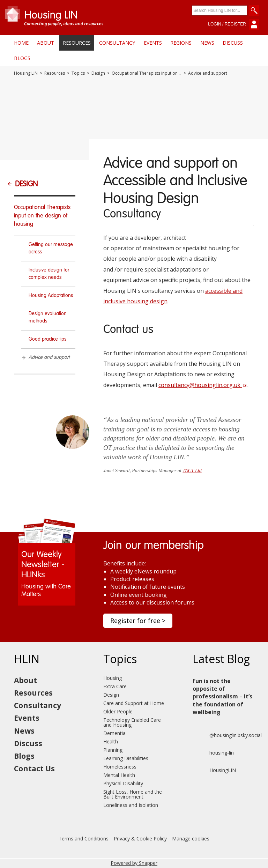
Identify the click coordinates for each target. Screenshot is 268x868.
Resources (77, 43)
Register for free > (138, 621)
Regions (181, 43)
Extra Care (115, 686)
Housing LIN (26, 73)
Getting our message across (51, 248)
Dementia (114, 733)
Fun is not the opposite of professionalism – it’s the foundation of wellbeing (222, 697)
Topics (78, 73)
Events (153, 43)
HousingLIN (214, 770)
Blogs (22, 58)
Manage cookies (191, 839)
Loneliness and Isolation (131, 805)
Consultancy (117, 43)
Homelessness (120, 767)
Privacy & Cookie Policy (140, 839)
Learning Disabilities (126, 758)
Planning (113, 750)
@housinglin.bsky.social (227, 735)
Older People (118, 711)
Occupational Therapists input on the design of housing (147, 73)
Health (111, 741)
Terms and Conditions (84, 839)
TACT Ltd (192, 471)
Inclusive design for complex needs (49, 274)
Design (98, 73)
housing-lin (213, 753)
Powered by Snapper (134, 863)
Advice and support (49, 357)
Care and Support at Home (134, 703)
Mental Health (119, 775)
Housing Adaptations (51, 296)
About (46, 43)
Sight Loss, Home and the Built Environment (133, 794)
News (207, 43)
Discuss (233, 43)
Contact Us (34, 769)
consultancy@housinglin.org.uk (203, 385)
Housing (113, 678)
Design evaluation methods (48, 317)
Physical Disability (123, 783)
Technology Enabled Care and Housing (132, 722)
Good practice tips (47, 339)
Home (21, 43)
